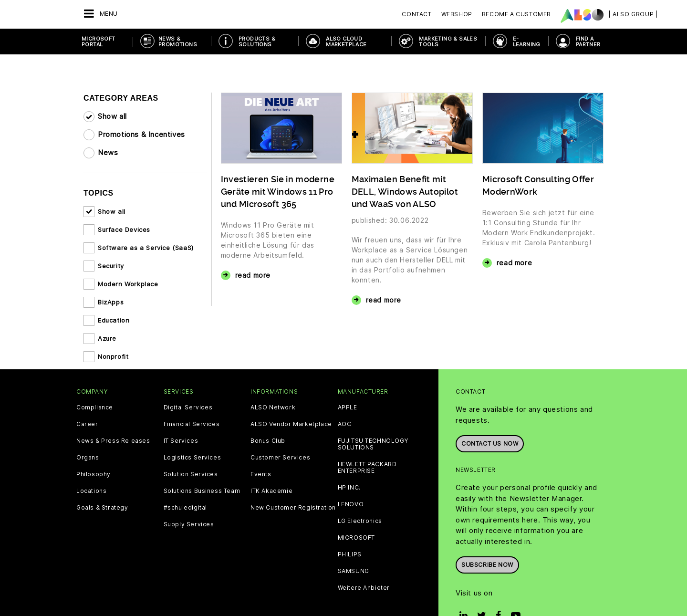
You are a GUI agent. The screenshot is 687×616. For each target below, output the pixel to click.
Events (261, 474)
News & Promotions (178, 42)
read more (253, 275)
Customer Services (280, 458)
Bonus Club (268, 441)
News (108, 152)
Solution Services (191, 474)
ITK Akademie (271, 491)
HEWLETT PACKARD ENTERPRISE (367, 468)
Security (111, 266)
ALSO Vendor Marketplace (291, 424)
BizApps (111, 302)
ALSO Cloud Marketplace (346, 42)
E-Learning (527, 42)
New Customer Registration (293, 508)
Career (87, 424)
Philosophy (94, 474)
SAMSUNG (354, 571)
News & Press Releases (113, 441)
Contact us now (490, 444)
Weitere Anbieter (364, 588)
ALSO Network (273, 407)
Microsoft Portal (99, 42)
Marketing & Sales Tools (448, 42)
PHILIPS (350, 554)
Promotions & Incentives (141, 134)
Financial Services (192, 424)
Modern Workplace (128, 284)
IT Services (181, 441)
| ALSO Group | (633, 14)
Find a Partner (588, 42)
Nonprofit (113, 356)
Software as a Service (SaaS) (146, 248)
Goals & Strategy (102, 508)
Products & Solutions (257, 42)
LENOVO (351, 504)
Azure (107, 338)
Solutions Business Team (202, 491)
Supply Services (189, 524)
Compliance (95, 407)
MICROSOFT (356, 538)
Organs (88, 458)
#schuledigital (185, 508)
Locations (91, 491)
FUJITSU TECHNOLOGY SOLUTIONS (373, 444)
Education (114, 320)
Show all (112, 116)
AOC (345, 424)
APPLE (348, 407)
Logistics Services (193, 458)
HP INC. (349, 488)
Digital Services (188, 407)
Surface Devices (124, 230)
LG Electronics (360, 521)
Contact (416, 14)
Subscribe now (487, 565)
